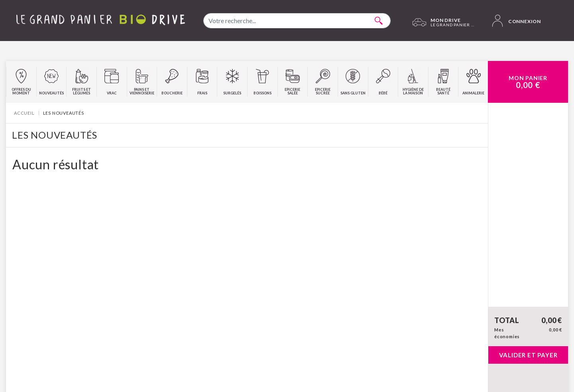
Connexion (517, 21)
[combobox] (297, 21)
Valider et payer (528, 355)
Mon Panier (528, 82)
